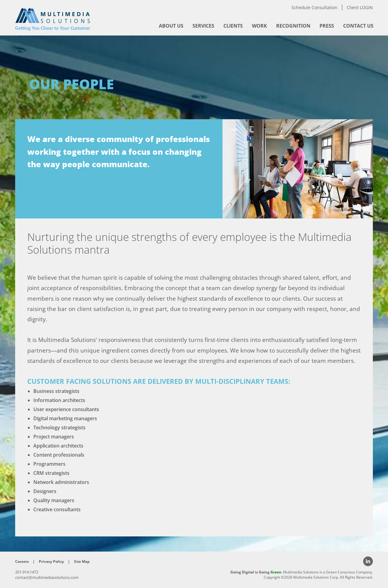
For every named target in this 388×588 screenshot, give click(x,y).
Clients (233, 26)
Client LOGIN (360, 7)
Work (259, 26)
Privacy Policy (51, 561)
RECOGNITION (293, 26)
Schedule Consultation (314, 7)
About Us (171, 26)
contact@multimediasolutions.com (47, 577)
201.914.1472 (27, 572)
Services (203, 26)
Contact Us (358, 26)
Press (327, 26)
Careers (22, 561)
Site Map (82, 561)
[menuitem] (171, 26)
